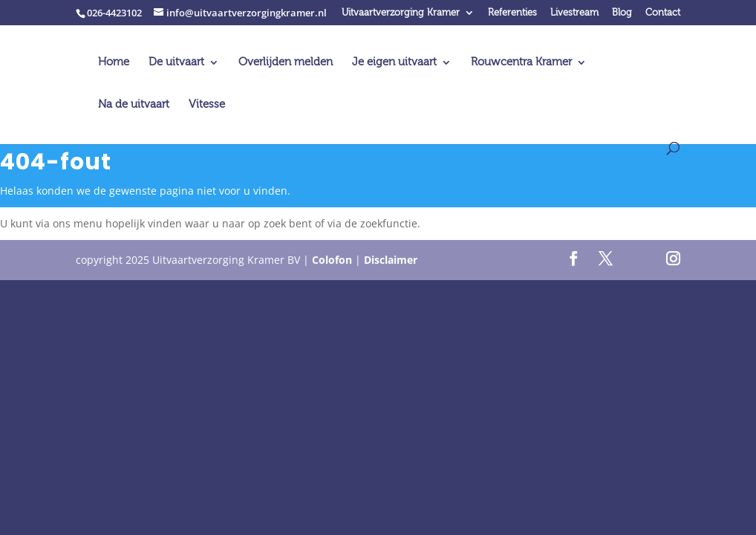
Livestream (574, 13)
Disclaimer (391, 260)
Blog (622, 13)
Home (114, 63)
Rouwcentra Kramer (521, 63)
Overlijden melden (286, 63)
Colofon (332, 260)
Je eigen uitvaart (394, 63)
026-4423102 (114, 13)
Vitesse (207, 105)
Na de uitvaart (134, 105)
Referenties (512, 13)
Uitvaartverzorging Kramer (401, 13)
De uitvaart (176, 63)
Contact (663, 13)
